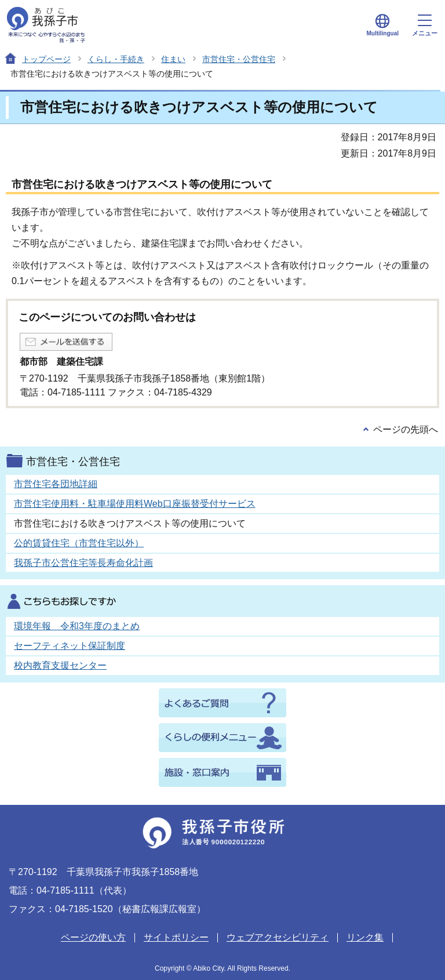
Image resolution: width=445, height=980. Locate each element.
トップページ (46, 59)
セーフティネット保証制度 (70, 646)
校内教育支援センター (60, 665)
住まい (173, 59)
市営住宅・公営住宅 (239, 59)
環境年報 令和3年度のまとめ (77, 626)
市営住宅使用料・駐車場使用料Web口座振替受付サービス (135, 504)
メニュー (425, 26)
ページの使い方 (93, 937)
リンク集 (365, 937)
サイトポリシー (176, 937)
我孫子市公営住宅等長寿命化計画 (83, 563)
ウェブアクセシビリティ (278, 937)
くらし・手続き (116, 59)
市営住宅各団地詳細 (56, 484)
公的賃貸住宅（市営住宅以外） (79, 543)
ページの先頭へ (406, 429)
